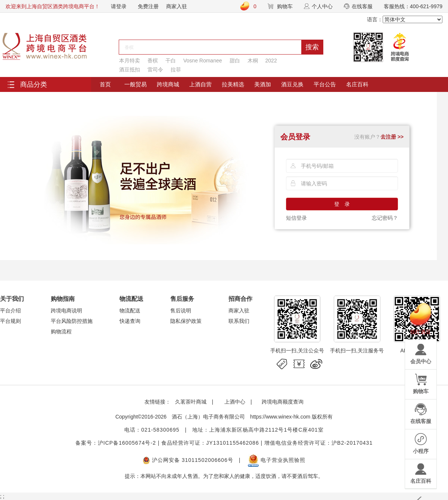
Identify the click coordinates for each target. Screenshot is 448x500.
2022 (271, 61)
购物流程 (61, 331)
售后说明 (181, 311)
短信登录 (296, 218)
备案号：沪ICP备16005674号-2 (116, 443)
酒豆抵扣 (130, 70)
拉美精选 (233, 84)
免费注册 (148, 6)
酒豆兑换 (292, 84)
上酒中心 (234, 402)
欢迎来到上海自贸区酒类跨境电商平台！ (53, 6)
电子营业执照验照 (277, 460)
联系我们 (239, 321)
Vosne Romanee (203, 61)
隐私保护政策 (186, 321)
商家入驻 (177, 6)
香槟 (153, 61)
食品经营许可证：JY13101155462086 (210, 443)
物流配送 (130, 311)
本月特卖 (130, 61)
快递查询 (130, 321)
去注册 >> (392, 137)
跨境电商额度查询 (283, 402)
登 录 (342, 204)
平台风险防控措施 (72, 321)
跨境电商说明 (66, 311)
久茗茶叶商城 (191, 402)
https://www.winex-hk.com (280, 417)
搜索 (312, 47)
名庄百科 (357, 84)
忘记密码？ (385, 218)
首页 (105, 84)
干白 (171, 61)
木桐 (253, 61)
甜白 (235, 61)
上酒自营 (200, 84)
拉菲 (176, 70)
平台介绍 (10, 311)
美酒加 (263, 84)
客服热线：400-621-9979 (413, 6)
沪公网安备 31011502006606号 (188, 460)
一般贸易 (136, 84)
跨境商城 (168, 84)
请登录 (119, 6)
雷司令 (155, 70)
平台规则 (10, 321)
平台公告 (325, 84)
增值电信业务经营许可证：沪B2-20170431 (318, 443)
